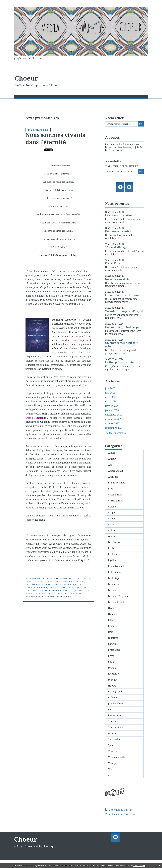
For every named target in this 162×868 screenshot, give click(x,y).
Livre (28, 582)
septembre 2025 (114, 428)
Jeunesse (113, 626)
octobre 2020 (47, 597)
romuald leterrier (53, 585)
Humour (113, 614)
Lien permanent (35, 579)
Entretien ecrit (116, 572)
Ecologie (113, 554)
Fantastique (114, 578)
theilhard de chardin (36, 588)
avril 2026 (111, 397)
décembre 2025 (114, 415)
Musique (113, 680)
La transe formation (119, 215)
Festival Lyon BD (117, 602)
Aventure (113, 477)
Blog (111, 489)
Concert (112, 518)
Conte (111, 524)
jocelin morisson (34, 585)
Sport (111, 745)
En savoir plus (139, 866)
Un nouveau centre (118, 231)
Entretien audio (117, 566)
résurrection (82, 591)
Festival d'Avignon (118, 596)
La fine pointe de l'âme (121, 362)
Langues (113, 644)
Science (35, 582)
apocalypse (54, 588)
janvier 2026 (112, 410)
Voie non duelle (117, 757)
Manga (112, 668)
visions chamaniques (67, 594)
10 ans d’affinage (116, 247)
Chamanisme (66, 579)
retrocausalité (50, 591)
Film (75, 579)
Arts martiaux (116, 471)
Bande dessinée (117, 483)
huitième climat (66, 591)
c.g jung (79, 585)
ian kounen (69, 585)
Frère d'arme (114, 263)
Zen (110, 775)
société (112, 733)
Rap (110, 710)
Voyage (43, 582)
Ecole (111, 548)
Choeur (26, 78)
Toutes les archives (115, 433)
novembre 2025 (114, 419)
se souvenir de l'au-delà (73, 582)
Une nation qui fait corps (122, 327)
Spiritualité (114, 739)
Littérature (84, 579)
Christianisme (116, 501)
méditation (114, 674)
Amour (112, 459)
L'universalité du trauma (122, 295)
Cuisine (112, 530)
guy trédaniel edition (45, 594)
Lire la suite (116, 150)
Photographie (116, 692)
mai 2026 (110, 393)
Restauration (115, 715)
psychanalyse (115, 704)
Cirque (112, 512)
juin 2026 (110, 388)
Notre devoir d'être (118, 279)
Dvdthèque (114, 542)
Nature (112, 686)
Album (112, 453)
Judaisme (113, 638)
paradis (29, 594)
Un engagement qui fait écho (121, 344)
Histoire (113, 608)
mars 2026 (111, 401)
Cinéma (112, 507)
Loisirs (112, 662)
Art (110, 465)
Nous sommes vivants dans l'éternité (55, 138)
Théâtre (112, 751)
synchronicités (33, 591)
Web (50, 582)
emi (84, 588)
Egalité (112, 560)
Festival (112, 590)
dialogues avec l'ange (71, 588)
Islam (111, 620)
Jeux (111, 632)
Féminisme (114, 584)
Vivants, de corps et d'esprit (124, 311)
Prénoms (113, 698)
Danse (111, 536)
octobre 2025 (112, 423)
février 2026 (112, 406)
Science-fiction (116, 727)
